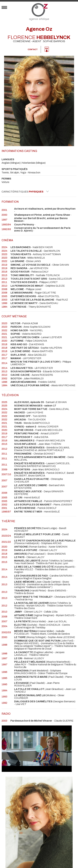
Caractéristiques (25, 192)
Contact (33, 49)
